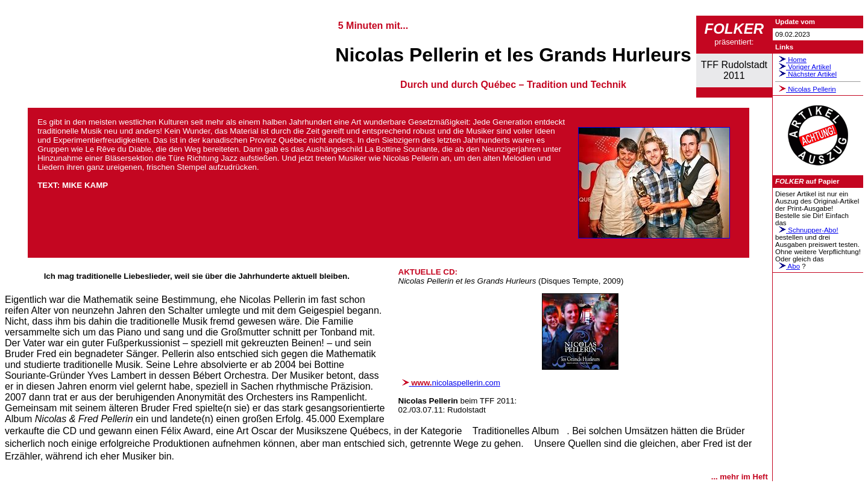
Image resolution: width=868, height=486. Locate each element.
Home (791, 60)
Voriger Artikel (803, 67)
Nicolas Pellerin (806, 89)
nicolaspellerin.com (449, 383)
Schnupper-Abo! (807, 230)
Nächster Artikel (806, 74)
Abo (788, 266)
